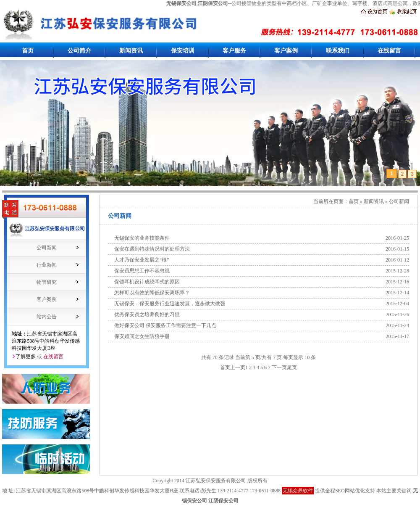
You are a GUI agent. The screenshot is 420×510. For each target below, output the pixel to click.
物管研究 (47, 282)
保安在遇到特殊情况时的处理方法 (152, 249)
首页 (28, 51)
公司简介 (79, 51)
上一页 (238, 367)
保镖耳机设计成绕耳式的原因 (147, 282)
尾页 (292, 367)
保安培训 (183, 51)
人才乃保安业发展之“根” (142, 260)
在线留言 (389, 51)
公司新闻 (47, 248)
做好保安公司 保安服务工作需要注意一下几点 (165, 325)
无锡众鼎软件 (298, 491)
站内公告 (47, 317)
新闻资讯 (131, 51)
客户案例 (286, 51)
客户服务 (234, 51)
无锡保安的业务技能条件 (142, 238)
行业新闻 (47, 265)
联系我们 (338, 51)
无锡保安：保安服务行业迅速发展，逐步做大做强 (170, 304)
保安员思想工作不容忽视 (142, 271)
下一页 (279, 367)
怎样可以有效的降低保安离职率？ (152, 293)
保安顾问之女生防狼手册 (142, 336)
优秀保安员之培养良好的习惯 (147, 314)
